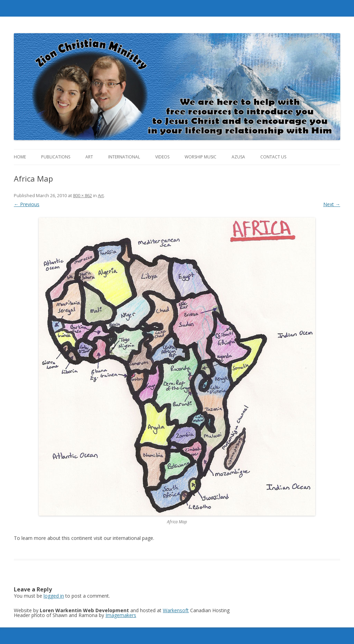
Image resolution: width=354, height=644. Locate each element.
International (124, 157)
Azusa (238, 157)
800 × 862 (82, 195)
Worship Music (201, 157)
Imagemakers (121, 615)
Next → (332, 204)
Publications (56, 157)
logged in (54, 596)
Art (89, 157)
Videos (162, 157)
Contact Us (273, 157)
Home (20, 157)
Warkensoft (176, 610)
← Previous (27, 204)
